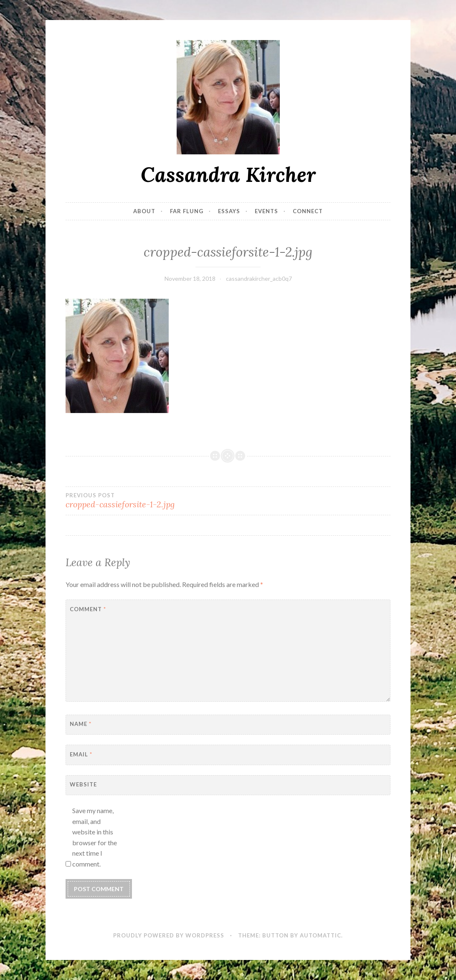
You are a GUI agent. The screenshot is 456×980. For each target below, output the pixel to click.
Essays (229, 211)
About (144, 211)
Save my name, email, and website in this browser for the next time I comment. (95, 837)
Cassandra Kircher (228, 174)
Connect (308, 211)
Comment (88, 609)
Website (83, 784)
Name (81, 724)
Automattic (320, 935)
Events (266, 211)
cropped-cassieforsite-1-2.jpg (147, 501)
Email (81, 754)
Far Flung (187, 211)
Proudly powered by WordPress (169, 935)
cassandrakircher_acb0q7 (259, 278)
